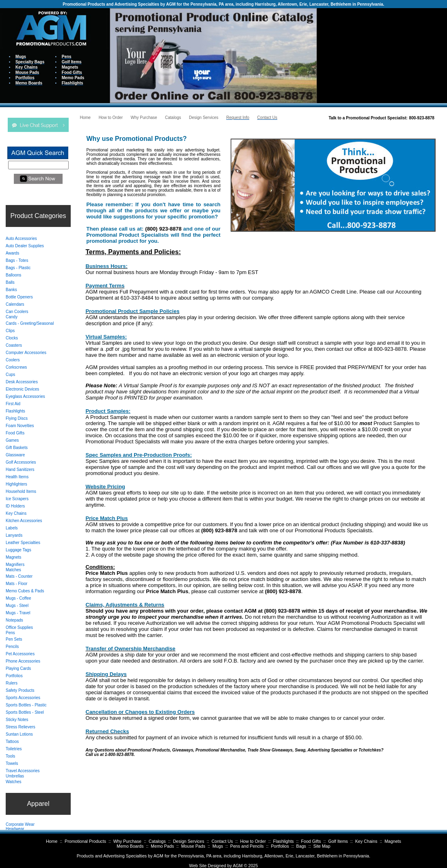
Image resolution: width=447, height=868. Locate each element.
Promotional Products (85, 841)
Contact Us (222, 841)
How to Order (253, 841)
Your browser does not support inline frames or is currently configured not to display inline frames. (382, 55)
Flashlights (283, 841)
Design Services (189, 841)
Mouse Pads (193, 846)
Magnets (393, 841)
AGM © (240, 866)
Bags (301, 846)
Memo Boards (130, 846)
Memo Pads (162, 846)
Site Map (322, 846)
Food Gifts (311, 841)
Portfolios (280, 846)
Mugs (218, 846)
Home (52, 841)
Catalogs (157, 841)
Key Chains (366, 841)
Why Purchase (127, 841)
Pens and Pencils (247, 846)
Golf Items (338, 841)
